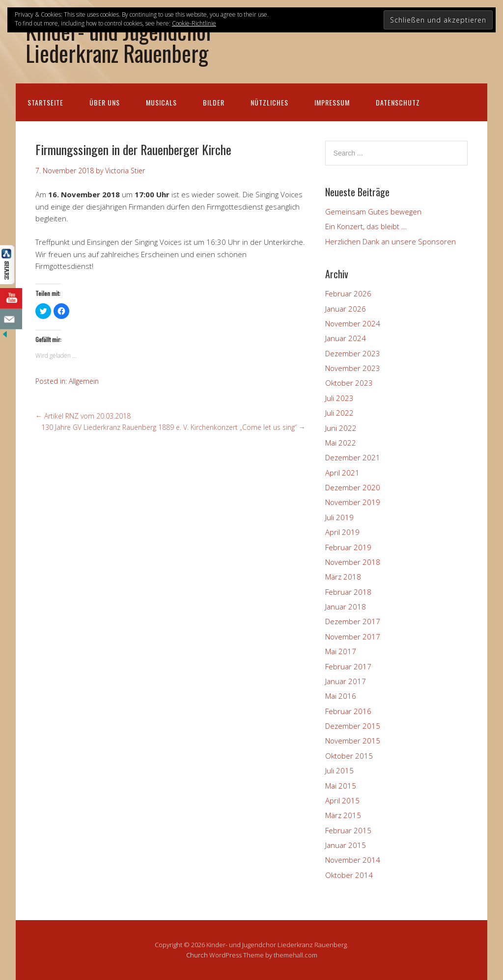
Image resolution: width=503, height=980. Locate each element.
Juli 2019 (339, 517)
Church (197, 955)
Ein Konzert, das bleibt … (366, 226)
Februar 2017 (348, 666)
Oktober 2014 (349, 875)
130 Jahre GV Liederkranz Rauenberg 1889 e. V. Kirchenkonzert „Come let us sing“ (173, 427)
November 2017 (353, 636)
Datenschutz (398, 102)
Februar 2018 (348, 592)
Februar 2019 (348, 547)
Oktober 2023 (349, 383)
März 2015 (343, 815)
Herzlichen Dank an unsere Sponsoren (391, 241)
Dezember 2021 (353, 457)
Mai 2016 (341, 696)
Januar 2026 (346, 309)
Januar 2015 (346, 845)
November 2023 (353, 368)
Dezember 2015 (353, 726)
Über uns (105, 102)
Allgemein (84, 381)
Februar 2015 (348, 830)
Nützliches (269, 102)
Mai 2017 (341, 651)
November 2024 (353, 323)
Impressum (332, 102)
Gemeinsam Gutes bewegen (373, 212)
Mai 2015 (341, 786)
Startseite (45, 102)
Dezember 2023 (353, 353)
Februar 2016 (348, 711)
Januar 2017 (346, 681)
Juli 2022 (339, 413)
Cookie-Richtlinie (194, 23)
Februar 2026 (348, 293)
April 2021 (342, 473)
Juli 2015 (339, 770)
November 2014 (353, 860)
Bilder (214, 102)
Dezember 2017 (353, 621)
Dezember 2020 (353, 487)
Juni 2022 (341, 428)
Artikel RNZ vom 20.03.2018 (83, 416)
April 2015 (342, 800)
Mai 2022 (341, 443)
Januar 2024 (346, 338)
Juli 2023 (339, 398)
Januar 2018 (346, 607)
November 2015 (353, 741)
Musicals (161, 102)
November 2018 (353, 562)
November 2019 (353, 502)
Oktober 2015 (349, 756)
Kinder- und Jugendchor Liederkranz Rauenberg (119, 42)
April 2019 (342, 532)
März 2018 (343, 577)
